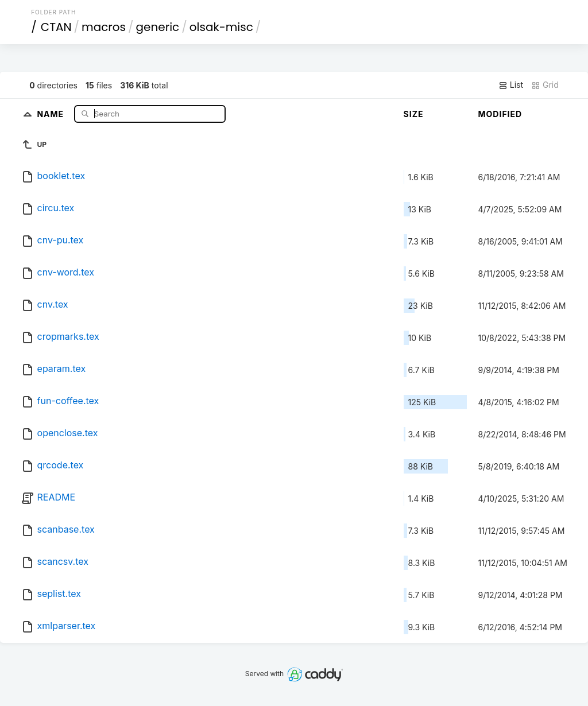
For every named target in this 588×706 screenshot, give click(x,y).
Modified (500, 114)
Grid (545, 85)
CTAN (56, 27)
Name (51, 113)
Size (414, 114)
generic (158, 27)
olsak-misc (221, 27)
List (511, 85)
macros (104, 27)
